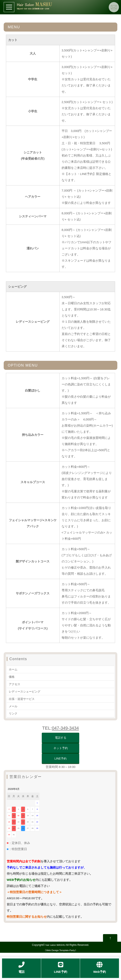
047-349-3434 (65, 727)
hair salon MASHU (55, 948)
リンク (13, 712)
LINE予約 (60, 760)
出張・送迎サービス (23, 698)
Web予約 (99, 968)
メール (13, 705)
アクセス (15, 684)
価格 (12, 676)
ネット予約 (60, 748)
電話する (61, 737)
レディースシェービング (26, 691)
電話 (21, 968)
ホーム (13, 669)
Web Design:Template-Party (60, 953)
